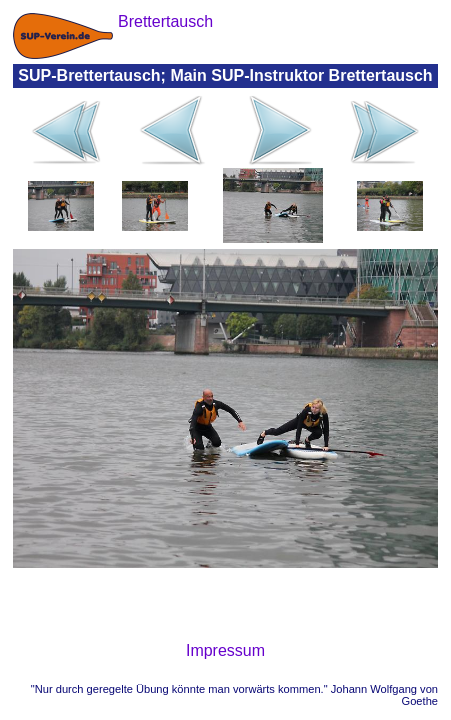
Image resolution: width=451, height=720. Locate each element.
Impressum (225, 650)
